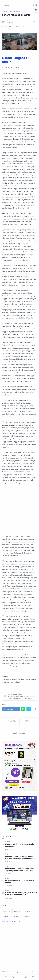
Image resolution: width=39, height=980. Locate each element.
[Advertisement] (19, 510)
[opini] (8, 854)
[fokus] (17, 916)
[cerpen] (7, 916)
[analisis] (7, 911)
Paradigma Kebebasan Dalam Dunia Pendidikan (20, 845)
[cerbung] (28, 911)
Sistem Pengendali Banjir (16, 60)
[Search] (36, 5)
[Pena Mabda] (10, 21)
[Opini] (8, 842)
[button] (6, 5)
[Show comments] (33, 977)
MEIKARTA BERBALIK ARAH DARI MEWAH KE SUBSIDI (21, 882)
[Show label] (11, 921)
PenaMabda (11, 972)
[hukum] (27, 916)
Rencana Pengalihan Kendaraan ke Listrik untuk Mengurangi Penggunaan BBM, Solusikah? (20, 857)
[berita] (17, 911)
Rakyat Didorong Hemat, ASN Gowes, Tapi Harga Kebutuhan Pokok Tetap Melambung (20, 870)
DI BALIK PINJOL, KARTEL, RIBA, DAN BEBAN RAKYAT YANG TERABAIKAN (21, 894)
